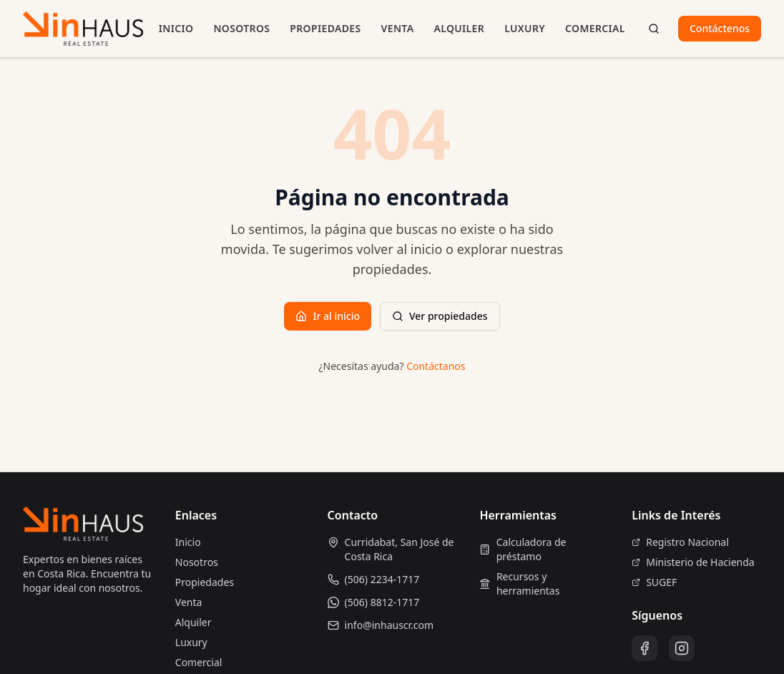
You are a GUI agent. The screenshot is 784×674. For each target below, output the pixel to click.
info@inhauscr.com (389, 625)
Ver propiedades (440, 316)
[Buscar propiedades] (654, 29)
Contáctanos (436, 366)
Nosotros (241, 28)
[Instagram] (682, 648)
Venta (398, 28)
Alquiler (459, 28)
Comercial (595, 28)
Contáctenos (720, 28)
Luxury (525, 28)
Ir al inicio (328, 316)
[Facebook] (645, 648)
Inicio (176, 28)
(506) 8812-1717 (382, 602)
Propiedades (325, 28)
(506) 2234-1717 (382, 579)
